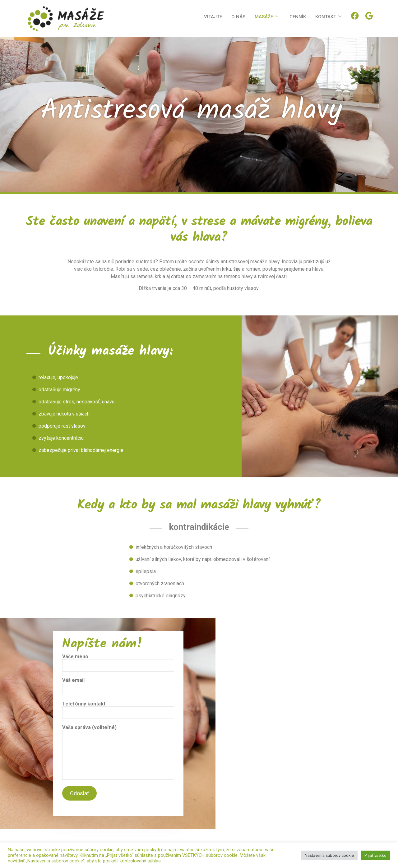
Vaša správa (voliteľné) (118, 752)
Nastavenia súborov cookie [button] (329, 855)
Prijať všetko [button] (375, 855)
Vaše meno (118, 663)
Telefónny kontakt (118, 710)
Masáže (266, 17)
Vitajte (213, 17)
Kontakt (328, 17)
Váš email (118, 687)
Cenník (298, 17)
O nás (238, 17)
